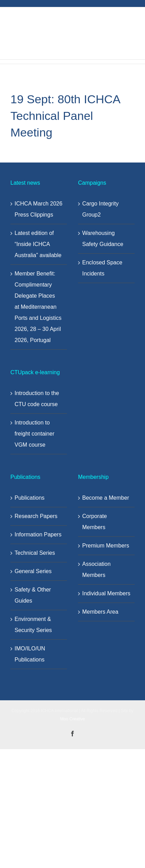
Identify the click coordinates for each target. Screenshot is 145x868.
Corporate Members (95, 522)
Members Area (100, 612)
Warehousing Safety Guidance (103, 239)
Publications (29, 498)
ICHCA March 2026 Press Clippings (39, 209)
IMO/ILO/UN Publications (30, 654)
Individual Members (106, 593)
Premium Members (106, 546)
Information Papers (38, 534)
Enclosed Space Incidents (102, 268)
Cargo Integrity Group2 (100, 209)
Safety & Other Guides (33, 595)
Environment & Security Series (33, 625)
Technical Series (35, 553)
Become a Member (106, 498)
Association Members (96, 569)
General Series (33, 571)
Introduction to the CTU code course (37, 399)
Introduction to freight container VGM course (35, 434)
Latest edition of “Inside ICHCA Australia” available (38, 244)
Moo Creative (72, 719)
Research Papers (36, 516)
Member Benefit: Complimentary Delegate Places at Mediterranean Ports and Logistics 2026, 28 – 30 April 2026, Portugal (38, 307)
